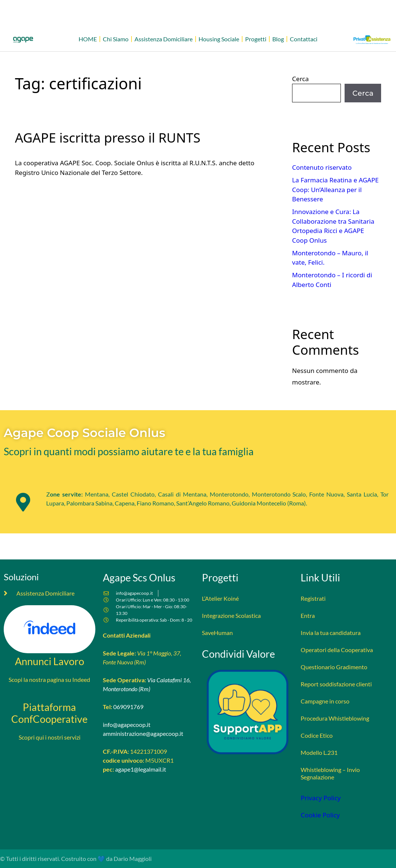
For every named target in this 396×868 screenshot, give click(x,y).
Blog (278, 39)
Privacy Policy (321, 798)
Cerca (300, 79)
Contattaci (304, 39)
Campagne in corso (325, 701)
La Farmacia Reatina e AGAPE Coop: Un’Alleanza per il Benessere (335, 189)
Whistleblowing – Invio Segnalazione (330, 773)
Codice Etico (317, 735)
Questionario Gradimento (334, 667)
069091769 (128, 707)
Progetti (256, 39)
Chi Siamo (116, 39)
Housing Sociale (219, 39)
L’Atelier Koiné (220, 598)
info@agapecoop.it (127, 725)
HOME (88, 39)
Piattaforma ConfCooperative (49, 713)
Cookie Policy (320, 815)
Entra (308, 615)
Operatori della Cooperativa (337, 650)
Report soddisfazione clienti (336, 684)
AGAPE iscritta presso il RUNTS (108, 138)
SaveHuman (217, 633)
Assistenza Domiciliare (164, 39)
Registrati (313, 598)
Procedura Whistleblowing (335, 718)
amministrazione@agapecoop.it (143, 733)
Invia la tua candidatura (331, 633)
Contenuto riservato (322, 167)
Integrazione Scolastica (231, 615)
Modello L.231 (319, 752)
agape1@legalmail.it (141, 769)
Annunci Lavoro (50, 661)
